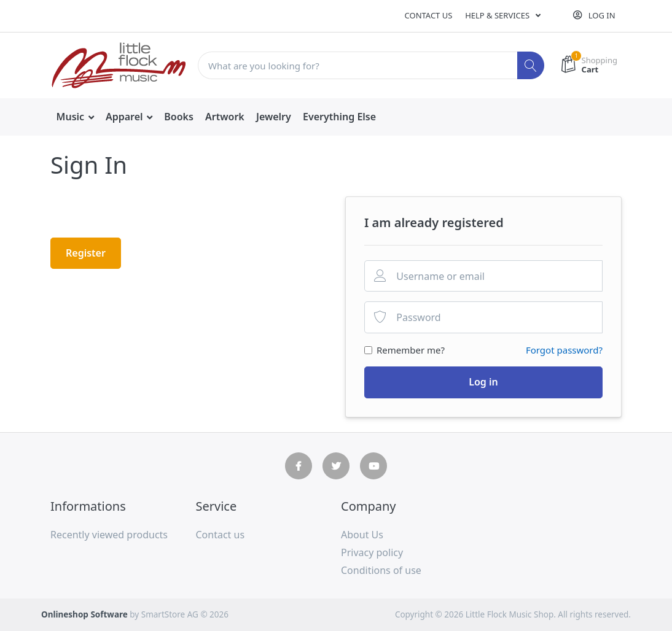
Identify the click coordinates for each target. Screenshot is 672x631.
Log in (483, 382)
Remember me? (411, 350)
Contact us (429, 15)
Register (86, 253)
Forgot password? (564, 350)
